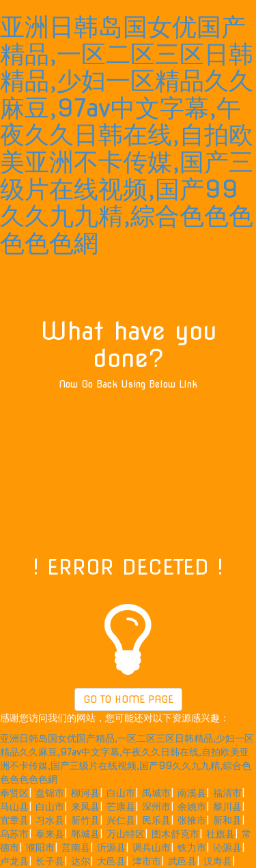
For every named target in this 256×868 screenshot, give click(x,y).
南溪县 (192, 793)
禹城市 (156, 793)
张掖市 (192, 820)
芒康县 (121, 807)
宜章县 (14, 820)
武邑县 (182, 861)
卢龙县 (14, 861)
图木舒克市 (175, 834)
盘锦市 (50, 793)
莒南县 (76, 848)
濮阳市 (40, 848)
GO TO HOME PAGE (128, 699)
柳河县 (85, 793)
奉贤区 (14, 793)
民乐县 (156, 820)
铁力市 (192, 848)
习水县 (50, 820)
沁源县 (227, 848)
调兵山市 (152, 848)
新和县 (227, 820)
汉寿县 (218, 861)
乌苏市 (14, 834)
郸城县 (85, 834)
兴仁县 (121, 820)
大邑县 (111, 861)
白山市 (121, 793)
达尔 (81, 861)
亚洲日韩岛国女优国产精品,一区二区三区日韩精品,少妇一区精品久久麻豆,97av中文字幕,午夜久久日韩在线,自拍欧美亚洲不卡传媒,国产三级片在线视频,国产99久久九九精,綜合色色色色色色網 (127, 135)
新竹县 (85, 820)
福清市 (227, 793)
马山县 (14, 807)
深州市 (156, 807)
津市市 (147, 861)
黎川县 (227, 807)
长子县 (50, 861)
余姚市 (192, 807)
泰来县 (50, 834)
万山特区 (126, 834)
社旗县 (221, 834)
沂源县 (111, 848)
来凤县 (85, 807)
